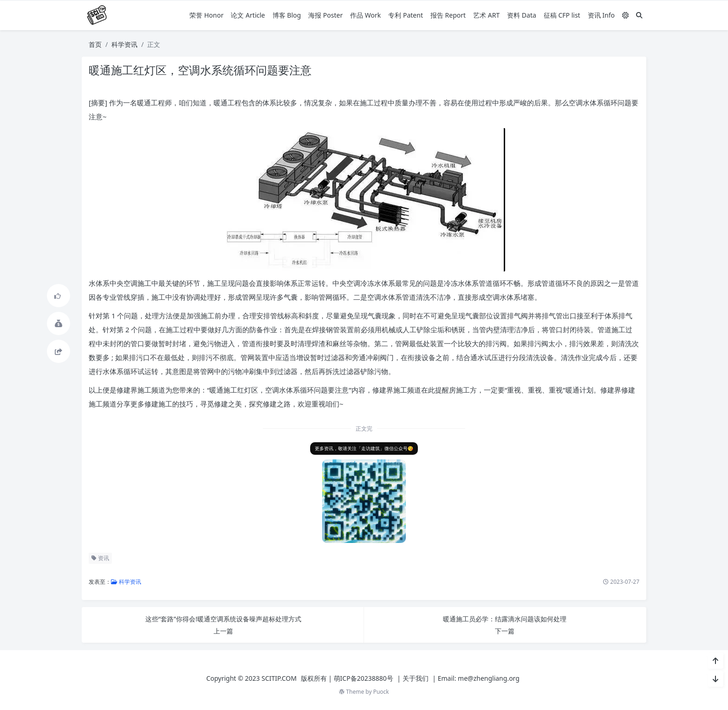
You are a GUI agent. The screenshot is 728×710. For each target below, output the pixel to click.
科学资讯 (124, 44)
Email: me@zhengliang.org (479, 678)
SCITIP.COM (279, 678)
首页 (95, 44)
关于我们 (416, 678)
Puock (381, 692)
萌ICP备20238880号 (364, 678)
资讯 (99, 558)
